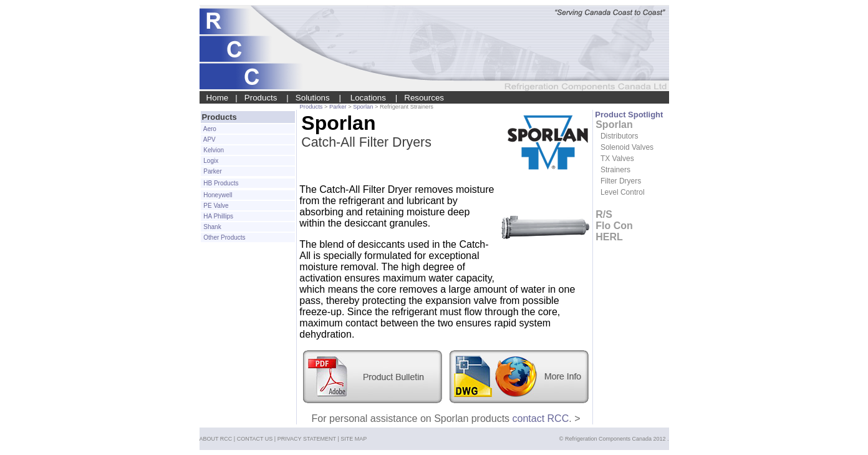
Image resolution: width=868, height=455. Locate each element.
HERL (609, 237)
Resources (424, 98)
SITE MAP (353, 439)
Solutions (313, 98)
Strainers (615, 170)
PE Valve (215, 206)
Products (261, 98)
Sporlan (364, 107)
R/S (604, 214)
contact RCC (541, 418)
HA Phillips (218, 216)
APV (209, 139)
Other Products (224, 237)
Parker (338, 107)
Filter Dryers (621, 181)
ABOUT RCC (216, 439)
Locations (368, 98)
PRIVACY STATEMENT (307, 439)
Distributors (620, 136)
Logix (210, 161)
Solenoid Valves (627, 147)
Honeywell (217, 195)
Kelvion (213, 150)
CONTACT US (255, 439)
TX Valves (617, 159)
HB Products (220, 183)
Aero (209, 129)
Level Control (623, 192)
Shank (212, 227)
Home (218, 98)
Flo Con (614, 226)
